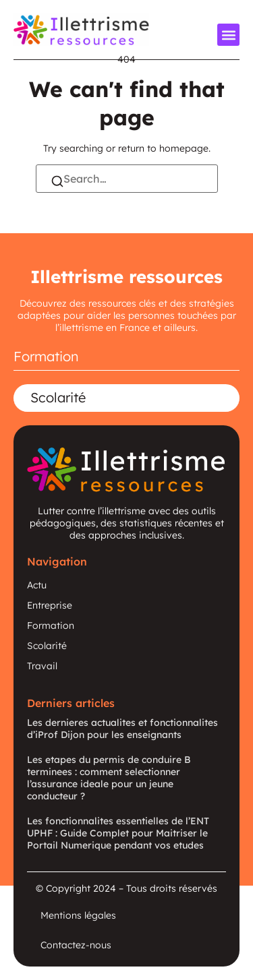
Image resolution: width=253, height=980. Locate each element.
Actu (37, 585)
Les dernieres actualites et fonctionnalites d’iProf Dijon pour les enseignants (122, 729)
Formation (46, 356)
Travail (42, 666)
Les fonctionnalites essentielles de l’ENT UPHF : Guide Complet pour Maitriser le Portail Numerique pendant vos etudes (118, 833)
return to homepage (163, 148)
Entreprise (50, 605)
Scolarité (58, 397)
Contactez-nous (76, 945)
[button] (228, 35)
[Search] (57, 183)
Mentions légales (78, 915)
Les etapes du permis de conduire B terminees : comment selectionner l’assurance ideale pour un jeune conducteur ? (109, 778)
